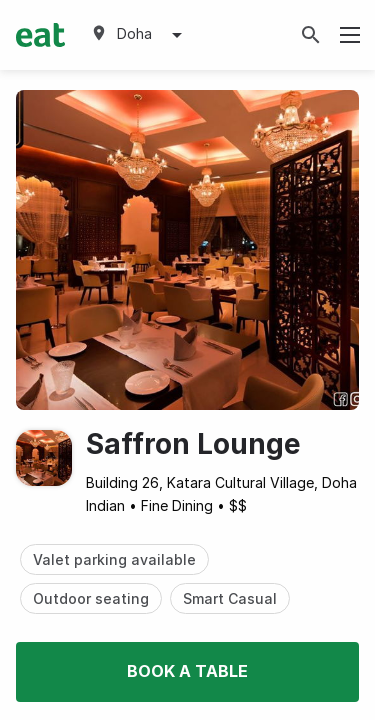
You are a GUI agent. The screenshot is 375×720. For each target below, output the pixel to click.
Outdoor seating (91, 598)
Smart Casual (230, 598)
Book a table (187, 671)
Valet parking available (114, 559)
